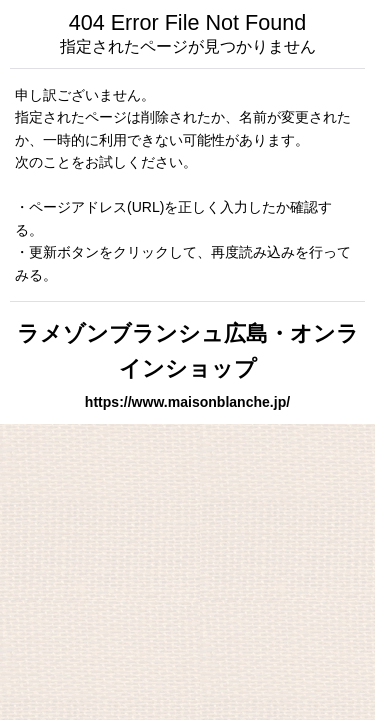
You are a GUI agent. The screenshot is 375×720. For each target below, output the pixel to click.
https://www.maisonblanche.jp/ (187, 402)
